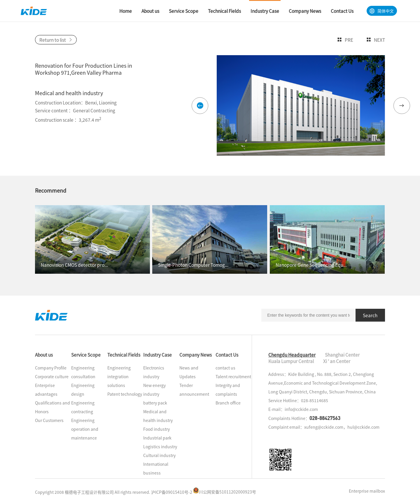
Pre (345, 40)
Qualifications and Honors (52, 407)
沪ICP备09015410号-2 (172, 492)
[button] (200, 105)
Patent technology (125, 394)
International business (156, 468)
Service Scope (86, 355)
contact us (225, 368)
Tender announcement (194, 390)
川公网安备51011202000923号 (225, 492)
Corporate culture (52, 376)
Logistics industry (160, 447)
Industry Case (157, 355)
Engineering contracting (83, 407)
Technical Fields (124, 355)
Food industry (156, 429)
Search (370, 315)
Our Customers (49, 420)
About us (44, 355)
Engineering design (83, 390)
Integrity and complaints (228, 390)
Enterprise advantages (46, 390)
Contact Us (227, 355)
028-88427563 (325, 418)
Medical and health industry (158, 416)
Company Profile (51, 368)
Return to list (56, 40)
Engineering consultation (83, 372)
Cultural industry (159, 455)
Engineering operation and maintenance (85, 429)
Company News (196, 355)
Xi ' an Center (337, 361)
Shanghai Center (342, 355)
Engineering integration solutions (119, 376)
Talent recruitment (233, 376)
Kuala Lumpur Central (291, 361)
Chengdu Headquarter (292, 355)
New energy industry (154, 390)
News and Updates (189, 372)
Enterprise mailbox (367, 491)
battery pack (155, 403)
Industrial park (157, 438)
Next (376, 40)
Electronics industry (154, 372)
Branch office (228, 403)
